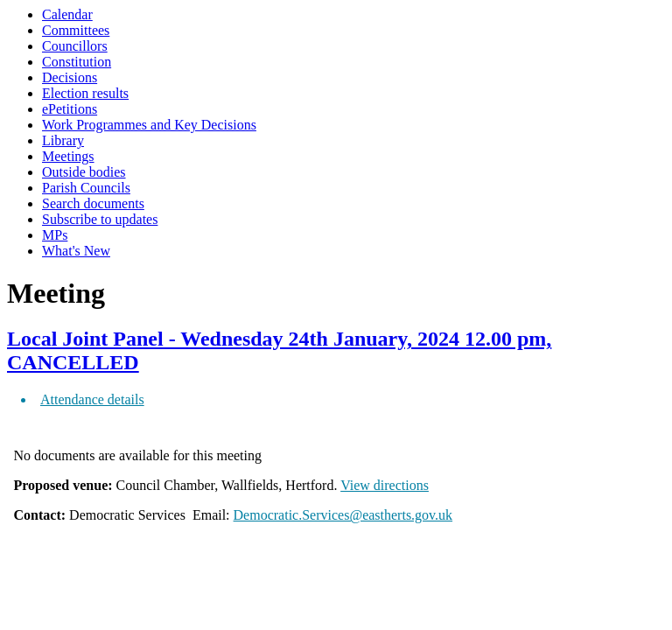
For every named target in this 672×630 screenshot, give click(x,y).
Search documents (93, 203)
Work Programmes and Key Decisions (149, 125)
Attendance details (92, 399)
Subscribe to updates (100, 219)
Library (63, 140)
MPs (55, 235)
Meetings (68, 156)
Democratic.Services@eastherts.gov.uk (343, 515)
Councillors (75, 46)
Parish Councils (86, 188)
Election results (85, 93)
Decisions (70, 77)
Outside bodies (84, 172)
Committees (76, 30)
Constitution (77, 62)
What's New (76, 251)
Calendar (67, 14)
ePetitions (70, 109)
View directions (385, 485)
